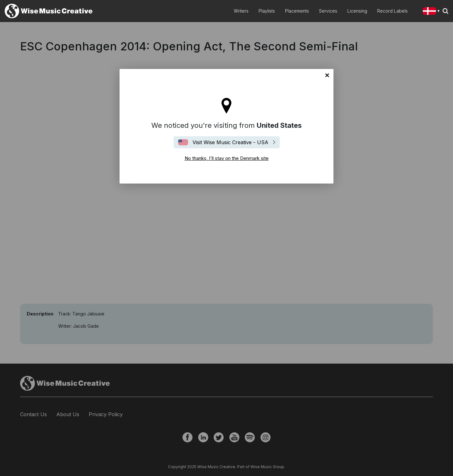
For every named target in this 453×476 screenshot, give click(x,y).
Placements (297, 11)
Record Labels (392, 11)
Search (445, 11)
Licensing (357, 11)
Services (328, 11)
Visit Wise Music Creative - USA (230, 142)
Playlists (267, 11)
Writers (241, 11)
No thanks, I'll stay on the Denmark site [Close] (327, 75)
